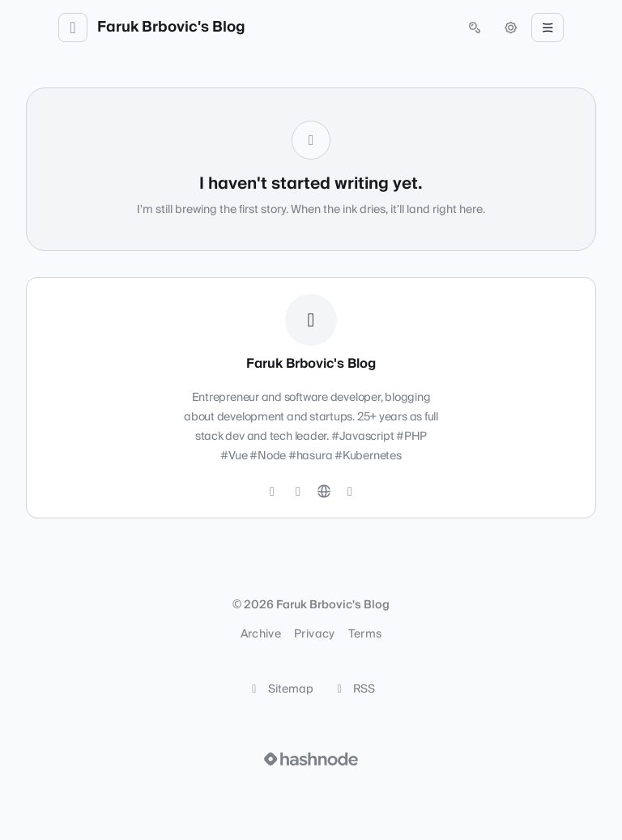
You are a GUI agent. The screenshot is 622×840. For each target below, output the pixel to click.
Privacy (314, 634)
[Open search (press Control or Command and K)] (475, 28)
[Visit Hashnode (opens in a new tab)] (311, 759)
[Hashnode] (350, 492)
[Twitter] (272, 492)
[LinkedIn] (298, 492)
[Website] (324, 492)
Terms (365, 634)
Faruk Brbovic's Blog (171, 28)
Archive (261, 634)
